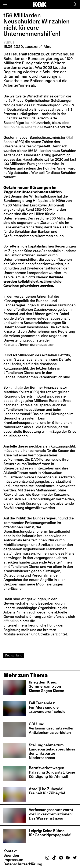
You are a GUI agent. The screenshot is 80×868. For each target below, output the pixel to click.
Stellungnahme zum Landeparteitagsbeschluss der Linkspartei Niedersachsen (52, 751)
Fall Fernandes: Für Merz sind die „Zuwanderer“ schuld (47, 707)
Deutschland (14, 655)
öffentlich (11, 621)
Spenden (11, 855)
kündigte (16, 387)
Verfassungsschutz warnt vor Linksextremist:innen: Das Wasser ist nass (51, 814)
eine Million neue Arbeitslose (36, 125)
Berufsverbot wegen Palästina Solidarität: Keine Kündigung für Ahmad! (52, 772)
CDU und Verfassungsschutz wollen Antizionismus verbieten (52, 728)
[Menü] (5, 4)
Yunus (9, 42)
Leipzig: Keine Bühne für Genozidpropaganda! (50, 833)
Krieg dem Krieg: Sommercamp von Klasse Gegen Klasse (46, 686)
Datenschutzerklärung (23, 864)
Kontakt (10, 851)
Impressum (13, 860)
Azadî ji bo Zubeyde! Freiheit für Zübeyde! (47, 791)
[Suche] (75, 4)
